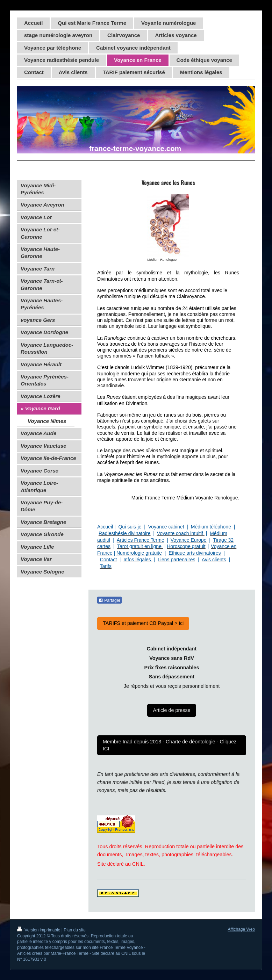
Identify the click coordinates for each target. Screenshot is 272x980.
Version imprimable (39, 930)
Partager (109, 600)
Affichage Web (241, 929)
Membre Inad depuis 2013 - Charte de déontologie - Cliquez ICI (170, 745)
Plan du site (75, 930)
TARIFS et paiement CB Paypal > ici (143, 623)
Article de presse (171, 710)
